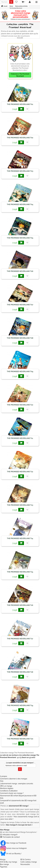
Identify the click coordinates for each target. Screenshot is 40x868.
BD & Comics (26, 859)
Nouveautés (25, 864)
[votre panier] (23, 2)
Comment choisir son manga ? (12, 793)
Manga (3, 859)
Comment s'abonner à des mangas (14, 779)
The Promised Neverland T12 (20, 472)
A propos (3, 776)
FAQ (2, 781)
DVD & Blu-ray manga (8, 862)
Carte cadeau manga (29, 862)
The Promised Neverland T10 (20, 405)
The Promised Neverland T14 (20, 538)
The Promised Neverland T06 (20, 271)
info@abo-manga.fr (10, 835)
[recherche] (5, 2)
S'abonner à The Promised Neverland (20, 75)
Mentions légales (7, 788)
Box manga (4, 864)
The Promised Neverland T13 (20, 505)
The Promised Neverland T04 (20, 204)
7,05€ (18, 109)
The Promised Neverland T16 (20, 605)
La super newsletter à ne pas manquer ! (20, 766)
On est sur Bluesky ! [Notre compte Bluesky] (11, 854)
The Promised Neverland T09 (20, 371)
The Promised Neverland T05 (20, 238)
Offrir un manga (6, 786)
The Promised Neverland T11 (20, 438)
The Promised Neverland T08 (20, 338)
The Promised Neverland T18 (20, 672)
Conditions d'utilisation (9, 791)
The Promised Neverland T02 (20, 138)
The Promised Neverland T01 (20, 104)
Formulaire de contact (11, 837)
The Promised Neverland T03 (20, 171)
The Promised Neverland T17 (20, 639)
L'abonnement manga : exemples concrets (17, 784)
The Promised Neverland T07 (20, 305)
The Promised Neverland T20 (20, 739)
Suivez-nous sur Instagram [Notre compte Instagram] (14, 848)
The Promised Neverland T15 (20, 572)
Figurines (4, 867)
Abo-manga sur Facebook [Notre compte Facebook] (13, 843)
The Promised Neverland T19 (20, 705)
